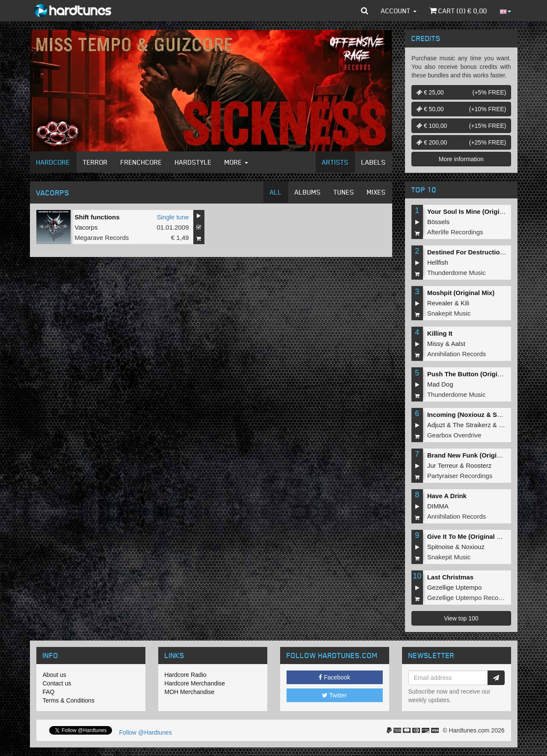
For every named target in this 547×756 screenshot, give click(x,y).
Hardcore (53, 162)
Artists (335, 162)
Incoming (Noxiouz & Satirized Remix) (485, 415)
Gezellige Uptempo (455, 587)
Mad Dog (440, 384)
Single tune (173, 217)
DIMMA (438, 506)
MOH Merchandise (190, 692)
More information (461, 159)
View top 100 (461, 618)
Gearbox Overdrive (454, 435)
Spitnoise (441, 547)
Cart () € (458, 11)
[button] (365, 11)
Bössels (439, 222)
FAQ (49, 692)
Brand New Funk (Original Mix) (474, 455)
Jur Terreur (443, 465)
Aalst (458, 344)
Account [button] (399, 11)
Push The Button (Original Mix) (474, 374)
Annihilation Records (457, 354)
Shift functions (97, 217)
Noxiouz (473, 547)
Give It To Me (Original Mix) (468, 536)
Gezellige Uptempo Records (467, 598)
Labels (374, 162)
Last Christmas (450, 577)
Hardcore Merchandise (195, 683)
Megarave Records (102, 238)
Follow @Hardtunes (146, 732)
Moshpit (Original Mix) (461, 293)
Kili (465, 303)
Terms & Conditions (69, 700)
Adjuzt (436, 425)
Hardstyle (193, 162)
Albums (308, 192)
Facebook (334, 677)
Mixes (376, 192)
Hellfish (438, 262)
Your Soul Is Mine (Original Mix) (475, 211)
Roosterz (479, 465)
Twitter (334, 695)
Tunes (344, 192)
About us (55, 675)
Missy (435, 344)
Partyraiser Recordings (460, 476)
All (276, 192)
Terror (95, 162)
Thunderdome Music (457, 273)
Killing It (440, 333)
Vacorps (86, 227)
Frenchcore (141, 162)
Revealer (440, 303)
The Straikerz (472, 425)
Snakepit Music (449, 313)
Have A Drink (447, 496)
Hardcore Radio (186, 675)
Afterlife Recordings (455, 232)
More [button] (236, 162)
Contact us (57, 683)
